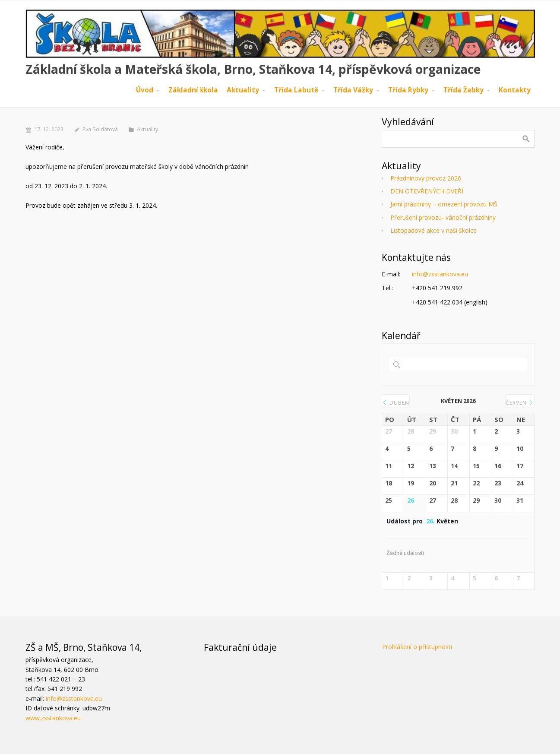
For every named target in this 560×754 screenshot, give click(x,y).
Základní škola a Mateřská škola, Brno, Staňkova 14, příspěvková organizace (253, 69)
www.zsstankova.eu (53, 718)
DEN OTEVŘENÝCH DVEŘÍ (427, 191)
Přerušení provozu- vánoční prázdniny (443, 217)
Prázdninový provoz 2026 (426, 178)
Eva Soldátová (100, 129)
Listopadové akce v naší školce (433, 230)
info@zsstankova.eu (440, 274)
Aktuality (147, 129)
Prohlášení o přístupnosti (417, 647)
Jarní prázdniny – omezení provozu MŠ (444, 204)
